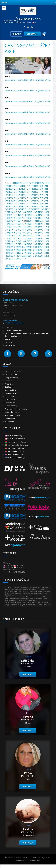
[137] (24, 224)
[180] (41, 238)
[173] (46, 235)
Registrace (32, 34)
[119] (13, 218)
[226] (30, 256)
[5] (27, 183)
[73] (11, 203)
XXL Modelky (9, 396)
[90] (42, 206)
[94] (15, 209)
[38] (33, 192)
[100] (42, 209)
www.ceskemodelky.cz (14, 436)
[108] (41, 212)
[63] (11, 200)
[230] (7, 259)
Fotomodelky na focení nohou (16, 409)
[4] (24, 183)
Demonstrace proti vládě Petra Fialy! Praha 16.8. (28, 80)
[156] (41, 230)
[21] (46, 186)
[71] (46, 200)
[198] (7, 247)
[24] (15, 189)
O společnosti (10, 327)
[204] (41, 247)
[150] (7, 230)
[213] (46, 250)
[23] (11, 189)
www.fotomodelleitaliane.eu (16, 445)
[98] (33, 209)
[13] (11, 186)
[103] (13, 212)
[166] (7, 235)
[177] (24, 238)
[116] (41, 215)
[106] (30, 212)
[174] (7, 238)
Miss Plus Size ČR (11, 400)
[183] (13, 241)
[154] (30, 230)
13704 (29, 769)
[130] (30, 221)
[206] (7, 250)
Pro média (9, 342)
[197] (46, 244)
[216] (18, 253)
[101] (48, 209)
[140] (41, 224)
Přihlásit (16, 34)
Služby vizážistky (11, 406)
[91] (46, 206)
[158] (7, 232)
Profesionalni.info (34, 860)
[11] (48, 183)
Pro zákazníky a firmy (13, 371)
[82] (7, 206)
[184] (18, 241)
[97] (28, 209)
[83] (11, 206)
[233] (24, 259)
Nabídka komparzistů (13, 412)
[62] (7, 200)
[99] (37, 209)
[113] (24, 215)
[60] (42, 198)
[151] (13, 230)
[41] (46, 192)
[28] (33, 189)
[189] (46, 241)
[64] (15, 200)
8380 (29, 825)
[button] (7, 354)
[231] (13, 259)
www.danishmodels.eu (15, 448)
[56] (24, 198)
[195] (35, 244)
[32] (7, 192)
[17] (28, 186)
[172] (41, 235)
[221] (46, 253)
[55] (20, 198)
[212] (41, 250)
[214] (7, 253)
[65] (20, 200)
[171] (35, 235)
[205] (46, 247)
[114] (30, 215)
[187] (35, 241)
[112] (18, 215)
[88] (33, 206)
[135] (13, 224)
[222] (7, 256)
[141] (46, 224)
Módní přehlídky (11, 390)
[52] (7, 198)
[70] (42, 200)
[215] (13, 253)
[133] (46, 221)
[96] (24, 209)
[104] (18, 212)
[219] (35, 253)
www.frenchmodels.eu (14, 454)
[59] (37, 198)
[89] (37, 206)
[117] (46, 215)
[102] (7, 212)
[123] (35, 218)
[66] (24, 200)
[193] (24, 244)
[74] (15, 203)
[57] (28, 198)
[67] (28, 200)
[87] (28, 206)
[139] (35, 224)
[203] (35, 247)
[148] (41, 227)
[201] (24, 247)
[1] (14, 183)
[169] (24, 235)
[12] (7, 186)
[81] (46, 203)
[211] (35, 250)
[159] (13, 232)
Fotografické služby (12, 378)
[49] (37, 195)
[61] (46, 198)
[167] (13, 235)
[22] (7, 189)
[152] (18, 230)
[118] (7, 218)
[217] (24, 253)
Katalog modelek (11, 374)
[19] (37, 186)
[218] (30, 253)
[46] (24, 195)
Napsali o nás (10, 345)
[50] (42, 195)
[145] (24, 227)
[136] (18, 224)
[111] (13, 215)
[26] (24, 189)
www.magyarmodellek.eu (15, 442)
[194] (30, 244)
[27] (28, 189)
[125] (46, 218)
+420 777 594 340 (10, 320)
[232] (18, 259)
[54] (15, 198)
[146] (30, 227)
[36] (24, 192)
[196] (41, 244)
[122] (30, 218)
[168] (18, 235)
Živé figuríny (9, 387)
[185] (24, 241)
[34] (15, 192)
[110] (7, 215)
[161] (24, 232)
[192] (18, 244)
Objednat (28, 674)
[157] (46, 230)
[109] (46, 212)
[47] (28, 195)
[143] (13, 227)
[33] (11, 192)
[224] (18, 256)
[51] (46, 195)
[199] (13, 247)
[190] (7, 244)
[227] (35, 256)
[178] (30, 238)
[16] (24, 186)
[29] (37, 189)
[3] (21, 183)
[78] (33, 203)
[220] (41, 253)
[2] (18, 183)
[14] (15, 186)
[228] (41, 256)
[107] (35, 212)
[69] (37, 200)
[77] (28, 203)
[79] (37, 203)
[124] (41, 218)
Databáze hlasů (11, 418)
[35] (20, 192)
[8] (36, 183)
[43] (11, 195)
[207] (13, 250)
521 (29, 713)
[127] (13, 221)
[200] (18, 247)
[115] (35, 215)
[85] (20, 206)
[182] (7, 241)
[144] (18, 227)
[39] (37, 192)
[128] (18, 221)
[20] (42, 186)
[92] (7, 209)
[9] (40, 183)
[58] (33, 198)
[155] (35, 230)
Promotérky (9, 384)
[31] (46, 189)
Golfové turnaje (11, 403)
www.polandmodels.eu (15, 451)
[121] (24, 218)
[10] (43, 183)
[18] (33, 186)
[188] (41, 241)
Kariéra (8, 339)
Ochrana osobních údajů (14, 330)
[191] (13, 244)
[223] (13, 256)
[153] (24, 230)
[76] (24, 203)
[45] (20, 195)
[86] (24, 206)
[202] (30, 247)
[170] (30, 235)
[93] (11, 209)
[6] (30, 183)
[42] (7, 195)
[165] (46, 232)
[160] (18, 232)
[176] (18, 238)
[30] (42, 189)
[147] (35, 227)
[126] (7, 221)
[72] (7, 203)
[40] (42, 192)
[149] (46, 227)
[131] (35, 221)
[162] (30, 232)
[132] (41, 221)
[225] (24, 256)
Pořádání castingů (11, 393)
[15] (20, 186)
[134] (7, 224)
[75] (20, 203)
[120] (18, 218)
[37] (28, 192)
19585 (29, 657)
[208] (18, 250)
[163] (35, 232)
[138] (30, 224)
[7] (33, 183)
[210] (30, 250)
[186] (30, 241)
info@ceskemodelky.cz (13, 22)
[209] (24, 250)
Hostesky (8, 381)
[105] (24, 212)
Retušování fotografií (12, 415)
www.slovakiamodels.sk (15, 439)
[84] (15, 206)
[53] (11, 198)
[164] (41, 232)
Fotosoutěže (9, 421)
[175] (13, 238)
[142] (7, 227)
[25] (20, 189)
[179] (35, 238)
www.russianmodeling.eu (15, 458)
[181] (46, 238)
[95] (20, 209)
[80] (42, 203)
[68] (33, 200)
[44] (15, 195)
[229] (46, 256)
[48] (33, 195)
